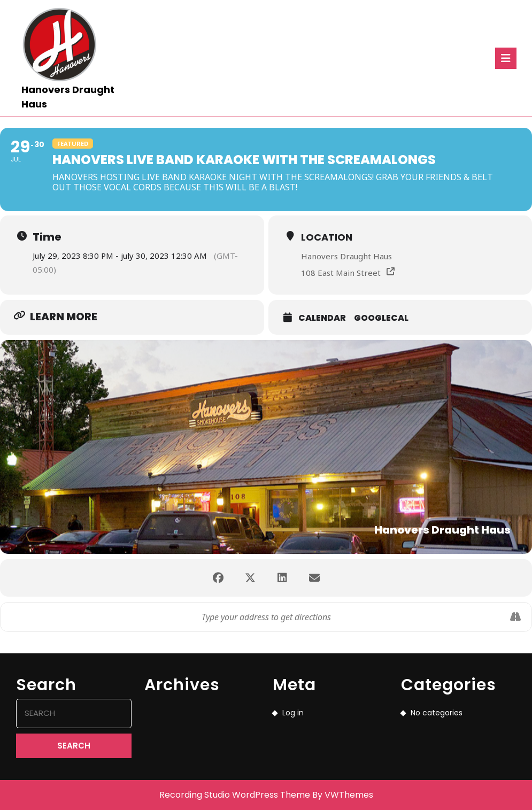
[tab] (506, 58)
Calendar (322, 318)
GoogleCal (381, 318)
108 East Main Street (341, 273)
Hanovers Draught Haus (346, 256)
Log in (293, 713)
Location (327, 237)
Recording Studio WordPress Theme (235, 795)
